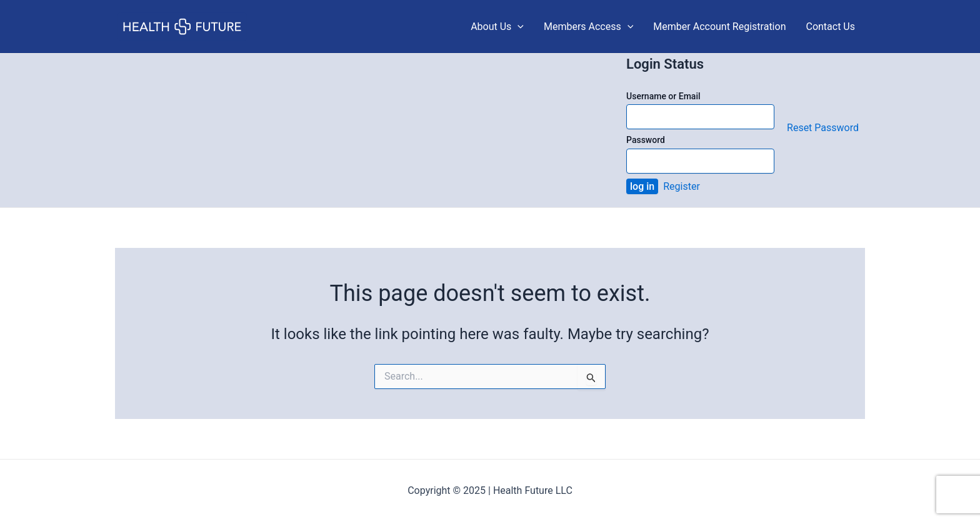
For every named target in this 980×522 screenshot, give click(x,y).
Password (646, 140)
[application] (517, 27)
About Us (497, 27)
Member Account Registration (719, 27)
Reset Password (823, 128)
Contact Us (830, 27)
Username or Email (663, 96)
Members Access (588, 27)
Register (682, 186)
